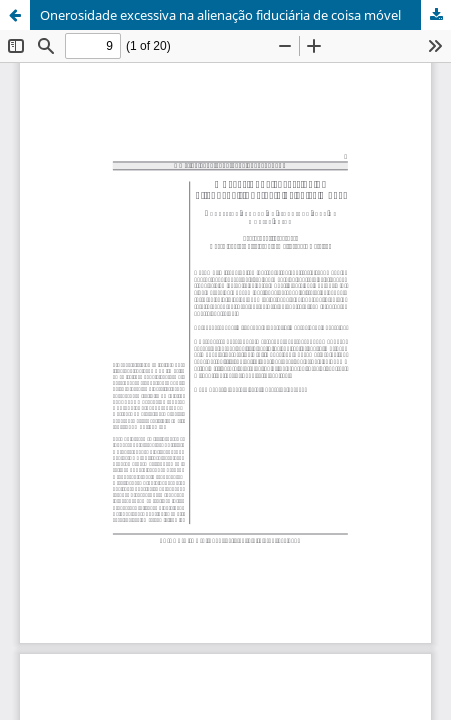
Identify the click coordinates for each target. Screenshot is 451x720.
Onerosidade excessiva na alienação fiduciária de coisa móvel (220, 15)
